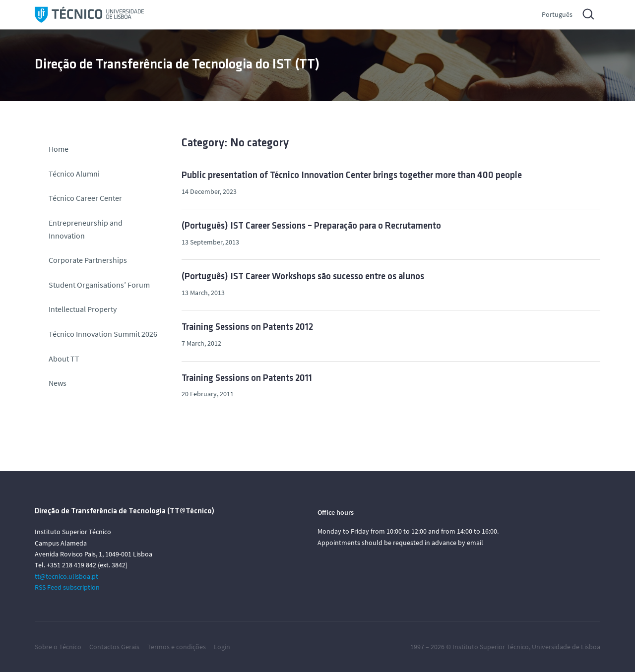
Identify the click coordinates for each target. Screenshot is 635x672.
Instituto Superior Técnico (491, 647)
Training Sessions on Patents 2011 (247, 379)
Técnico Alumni (74, 174)
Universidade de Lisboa (566, 647)
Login (222, 647)
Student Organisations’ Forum (99, 285)
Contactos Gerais (114, 647)
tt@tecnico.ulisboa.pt (66, 576)
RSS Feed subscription (67, 587)
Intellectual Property (83, 309)
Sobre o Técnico (58, 647)
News (58, 383)
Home (59, 149)
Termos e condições (177, 647)
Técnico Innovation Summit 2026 (103, 334)
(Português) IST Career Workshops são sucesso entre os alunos (303, 277)
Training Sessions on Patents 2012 (247, 328)
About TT (64, 359)
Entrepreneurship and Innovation (86, 229)
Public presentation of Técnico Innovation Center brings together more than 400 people (352, 176)
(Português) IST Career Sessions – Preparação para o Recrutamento (311, 226)
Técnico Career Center (86, 198)
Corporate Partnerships (88, 260)
